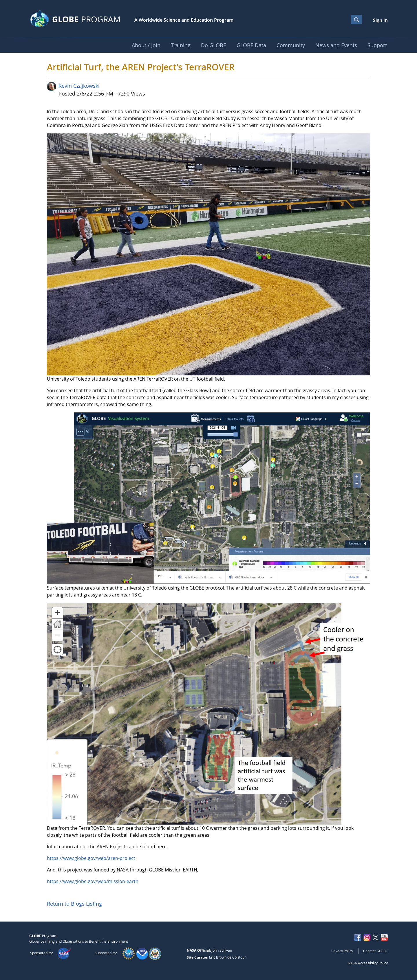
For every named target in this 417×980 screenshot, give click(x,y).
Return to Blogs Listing (74, 904)
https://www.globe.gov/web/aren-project (91, 858)
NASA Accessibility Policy (368, 963)
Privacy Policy (342, 951)
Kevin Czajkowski (79, 86)
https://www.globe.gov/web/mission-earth (93, 881)
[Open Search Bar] (356, 19)
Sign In (380, 20)
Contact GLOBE (375, 951)
